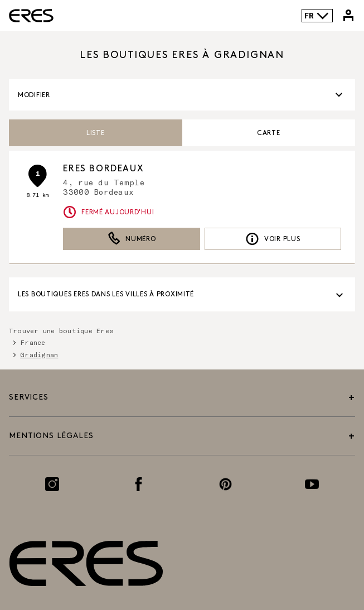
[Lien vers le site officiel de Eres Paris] (31, 16)
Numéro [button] (132, 239)
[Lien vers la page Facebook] (139, 484)
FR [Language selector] (317, 16)
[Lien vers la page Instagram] (52, 484)
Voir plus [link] (273, 239)
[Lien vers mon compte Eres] (348, 16)
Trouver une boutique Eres (61, 330)
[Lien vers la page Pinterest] (225, 484)
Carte (269, 133)
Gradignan (39, 354)
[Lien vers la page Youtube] (312, 484)
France (33, 342)
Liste (96, 133)
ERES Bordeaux (103, 169)
